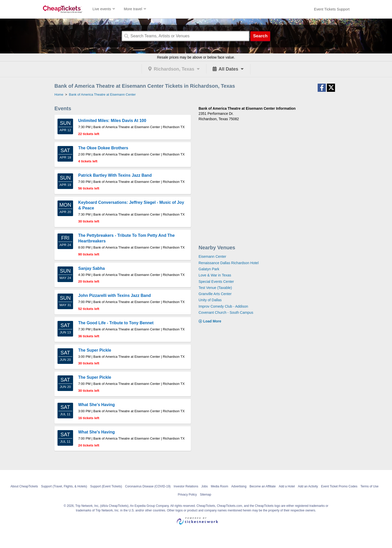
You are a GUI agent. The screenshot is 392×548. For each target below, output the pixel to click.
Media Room (220, 486)
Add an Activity (308, 486)
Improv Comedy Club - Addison (223, 306)
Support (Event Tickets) (106, 486)
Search (260, 36)
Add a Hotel (287, 486)
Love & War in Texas (215, 275)
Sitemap (205, 495)
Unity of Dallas (210, 300)
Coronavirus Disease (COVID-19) (148, 486)
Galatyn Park (209, 269)
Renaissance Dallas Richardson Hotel (229, 263)
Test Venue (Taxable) (215, 288)
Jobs (205, 486)
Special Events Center (216, 282)
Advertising (239, 486)
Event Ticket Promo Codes (339, 486)
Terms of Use (369, 486)
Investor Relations (186, 486)
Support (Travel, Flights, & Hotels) (64, 486)
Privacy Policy (187, 495)
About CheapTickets (24, 486)
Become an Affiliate (263, 486)
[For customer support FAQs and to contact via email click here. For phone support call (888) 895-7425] (332, 9)
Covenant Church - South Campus (226, 312)
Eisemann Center (212, 256)
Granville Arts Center (215, 294)
